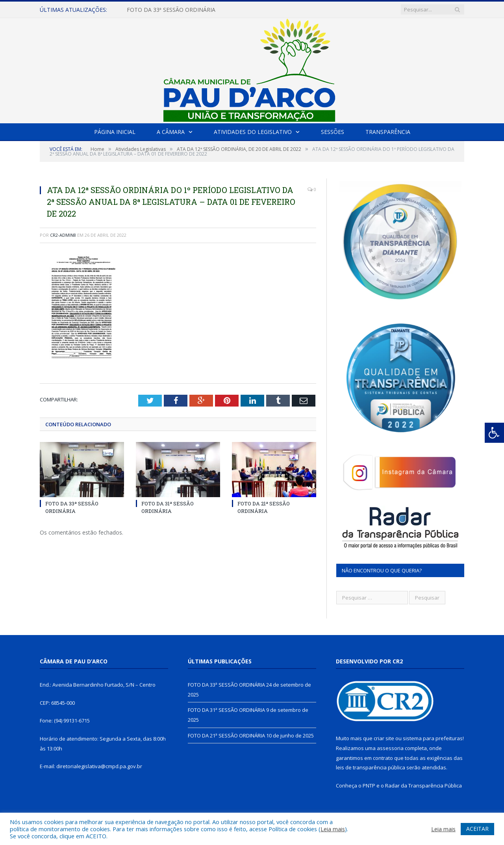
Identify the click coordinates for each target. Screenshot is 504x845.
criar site (384, 738)
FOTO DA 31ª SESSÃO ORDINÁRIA (168, 507)
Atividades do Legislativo (253, 132)
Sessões (333, 132)
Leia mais (333, 829)
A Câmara (171, 132)
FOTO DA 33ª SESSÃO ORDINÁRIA (171, 10)
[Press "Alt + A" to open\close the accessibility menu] (494, 433)
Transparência (388, 132)
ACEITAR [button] (477, 829)
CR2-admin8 (63, 235)
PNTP (369, 786)
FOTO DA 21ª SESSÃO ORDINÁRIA (264, 507)
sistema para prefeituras (433, 738)
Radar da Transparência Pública (423, 786)
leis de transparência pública (371, 767)
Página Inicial (115, 132)
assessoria (390, 748)
